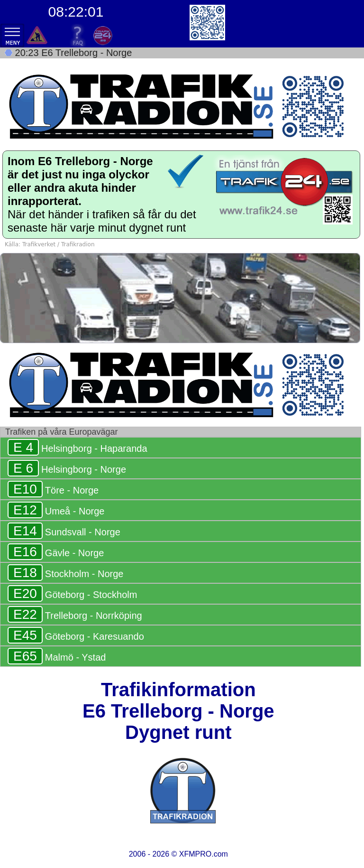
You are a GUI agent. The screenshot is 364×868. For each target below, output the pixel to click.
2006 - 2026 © (178, 854)
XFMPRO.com (204, 854)
